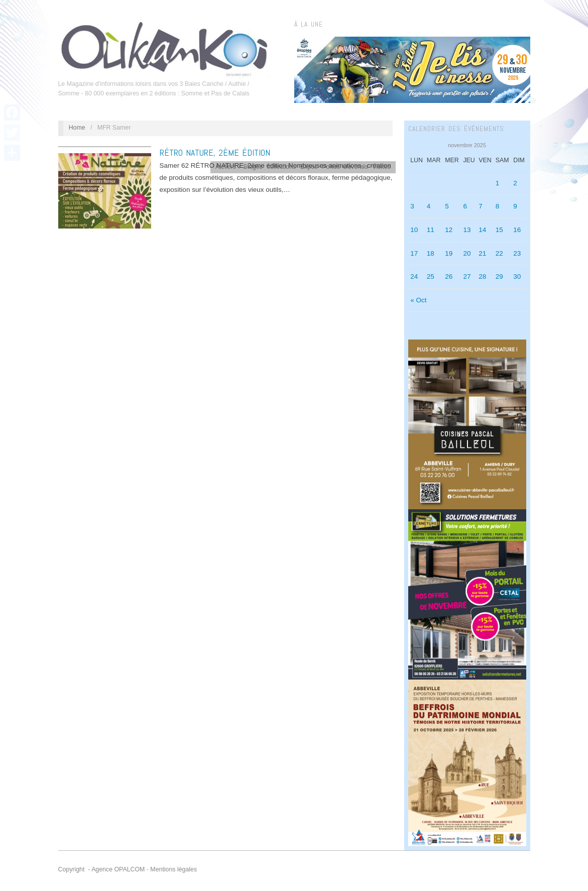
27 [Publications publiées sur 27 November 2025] (467, 276)
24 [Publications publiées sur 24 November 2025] (414, 276)
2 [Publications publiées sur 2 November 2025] (515, 183)
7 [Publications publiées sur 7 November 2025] (481, 206)
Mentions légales (173, 869)
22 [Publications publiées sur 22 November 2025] (499, 253)
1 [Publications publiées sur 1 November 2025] (498, 183)
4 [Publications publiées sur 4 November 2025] (429, 206)
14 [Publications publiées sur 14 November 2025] (482, 230)
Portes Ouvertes (345, 167)
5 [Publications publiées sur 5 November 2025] (447, 206)
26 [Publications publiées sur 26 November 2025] (449, 276)
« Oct (418, 300)
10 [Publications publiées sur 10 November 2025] (414, 230)
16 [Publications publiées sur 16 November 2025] (517, 230)
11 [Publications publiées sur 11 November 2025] (431, 230)
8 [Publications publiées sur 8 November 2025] (498, 206)
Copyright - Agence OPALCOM (102, 869)
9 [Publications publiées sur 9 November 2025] (515, 206)
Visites (382, 167)
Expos (309, 167)
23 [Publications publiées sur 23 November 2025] (517, 253)
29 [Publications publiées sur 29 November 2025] (499, 276)
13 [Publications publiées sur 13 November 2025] (467, 230)
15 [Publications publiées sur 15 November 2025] (499, 230)
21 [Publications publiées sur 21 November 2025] (482, 253)
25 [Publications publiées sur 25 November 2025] (431, 276)
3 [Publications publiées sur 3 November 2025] (412, 206)
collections (282, 167)
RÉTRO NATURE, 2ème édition (215, 152)
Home (77, 128)
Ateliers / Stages (239, 167)
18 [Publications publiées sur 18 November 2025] (431, 253)
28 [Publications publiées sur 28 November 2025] (482, 276)
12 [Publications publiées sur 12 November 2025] (449, 230)
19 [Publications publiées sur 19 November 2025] (449, 253)
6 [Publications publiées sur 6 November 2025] (465, 206)
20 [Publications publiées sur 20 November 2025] (467, 253)
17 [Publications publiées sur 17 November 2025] (414, 253)
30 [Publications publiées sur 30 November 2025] (517, 276)
